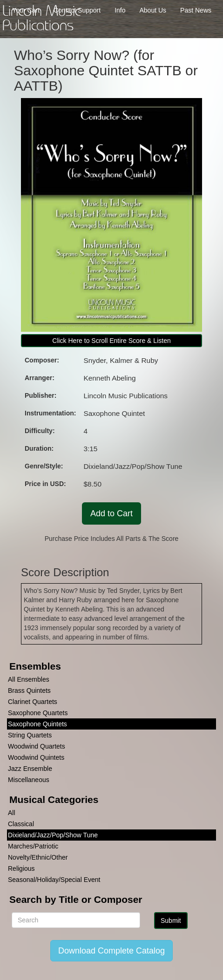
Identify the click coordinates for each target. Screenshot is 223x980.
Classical (21, 824)
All (12, 813)
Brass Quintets (29, 691)
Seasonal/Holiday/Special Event (54, 880)
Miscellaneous (29, 780)
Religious (21, 868)
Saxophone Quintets (37, 724)
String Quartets (30, 735)
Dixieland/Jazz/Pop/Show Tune (53, 835)
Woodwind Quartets (37, 746)
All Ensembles (29, 679)
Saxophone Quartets (38, 713)
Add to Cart (111, 513)
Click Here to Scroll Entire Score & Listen (111, 341)
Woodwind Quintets (36, 757)
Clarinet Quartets (33, 702)
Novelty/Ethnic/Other (38, 857)
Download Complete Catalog (111, 951)
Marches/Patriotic (33, 846)
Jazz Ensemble (30, 769)
